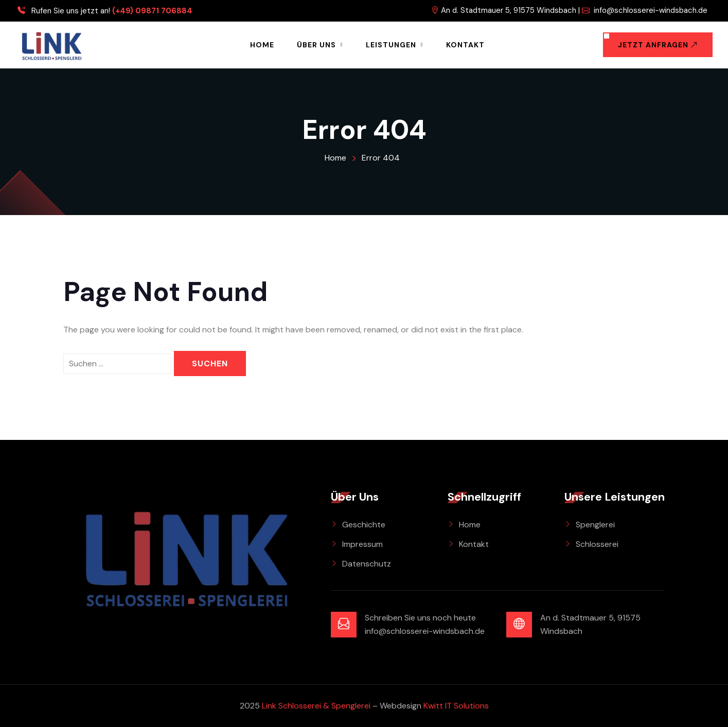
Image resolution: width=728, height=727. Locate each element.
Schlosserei (597, 544)
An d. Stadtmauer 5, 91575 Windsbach (504, 10)
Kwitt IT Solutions (456, 706)
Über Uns (316, 45)
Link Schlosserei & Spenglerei (316, 706)
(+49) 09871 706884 (152, 11)
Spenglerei (595, 525)
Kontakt (465, 45)
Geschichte (364, 525)
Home (262, 45)
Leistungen (391, 45)
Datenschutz (367, 564)
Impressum (362, 544)
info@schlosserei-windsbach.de (645, 11)
